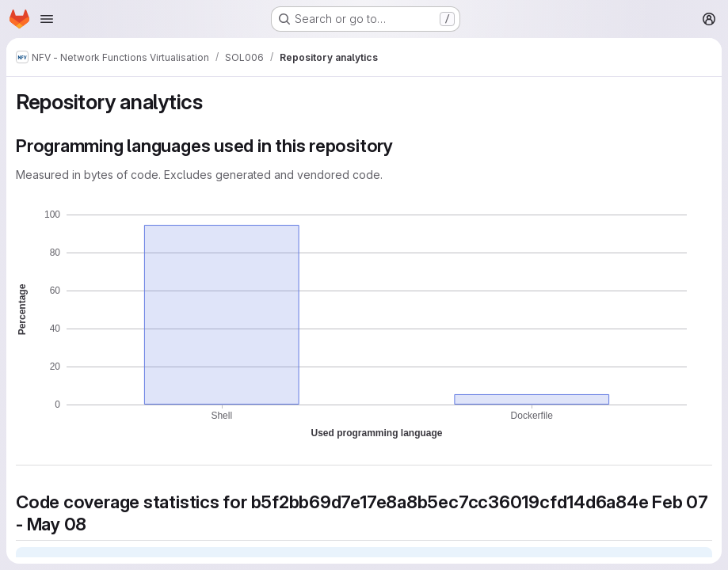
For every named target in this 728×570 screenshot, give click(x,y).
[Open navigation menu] (47, 19)
